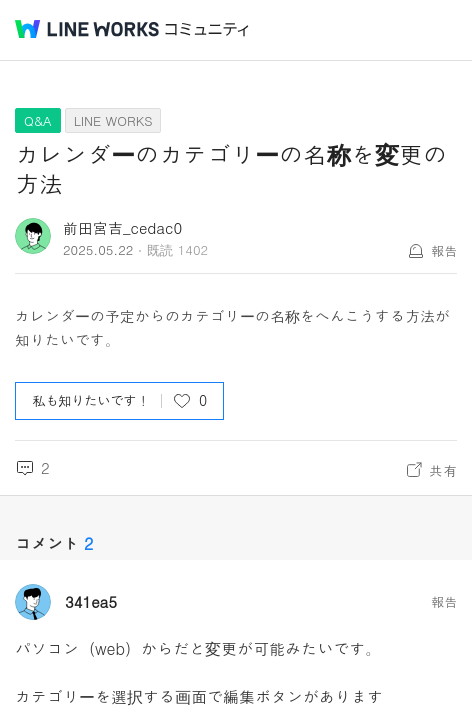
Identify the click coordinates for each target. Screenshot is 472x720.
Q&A (38, 120)
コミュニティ (207, 29)
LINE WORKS (113, 120)
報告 (444, 250)
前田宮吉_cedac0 (122, 227)
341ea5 (91, 602)
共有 (443, 470)
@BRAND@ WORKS (87, 29)
